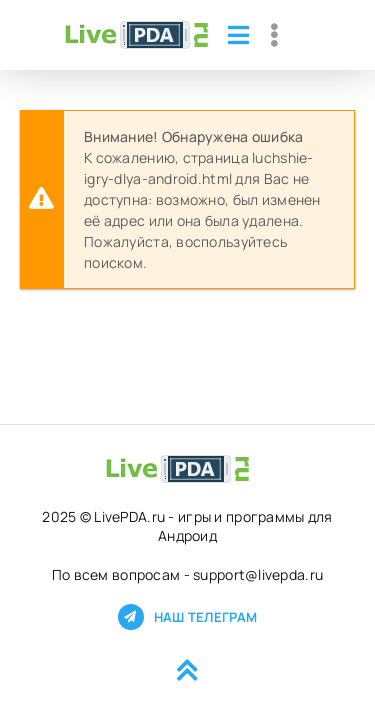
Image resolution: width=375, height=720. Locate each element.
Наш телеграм (187, 617)
